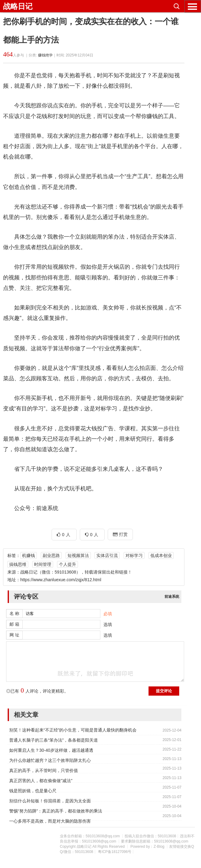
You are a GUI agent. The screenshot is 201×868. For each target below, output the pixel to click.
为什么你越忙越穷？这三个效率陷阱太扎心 (50, 760)
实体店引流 (107, 555)
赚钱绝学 (45, 55)
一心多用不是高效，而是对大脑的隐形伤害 (50, 821)
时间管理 (43, 564)
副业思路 (51, 555)
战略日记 (18, 6)
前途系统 (172, 597)
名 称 (14, 613)
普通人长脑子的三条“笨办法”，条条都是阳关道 (54, 740)
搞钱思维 (18, 564)
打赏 (120, 534)
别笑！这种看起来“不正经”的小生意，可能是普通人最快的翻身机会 (73, 730)
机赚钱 (29, 555)
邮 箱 (14, 624)
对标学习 (134, 555)
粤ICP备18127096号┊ (116, 852)
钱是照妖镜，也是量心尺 (33, 791)
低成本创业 (161, 555)
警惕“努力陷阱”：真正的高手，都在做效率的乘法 (56, 811)
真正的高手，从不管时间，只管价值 (44, 770)
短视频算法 (78, 555)
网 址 (14, 635)
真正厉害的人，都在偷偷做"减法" (41, 781)
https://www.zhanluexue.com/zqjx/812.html (61, 580)
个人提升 (68, 564)
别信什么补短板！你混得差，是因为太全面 (50, 801)
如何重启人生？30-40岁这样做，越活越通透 (51, 750)
